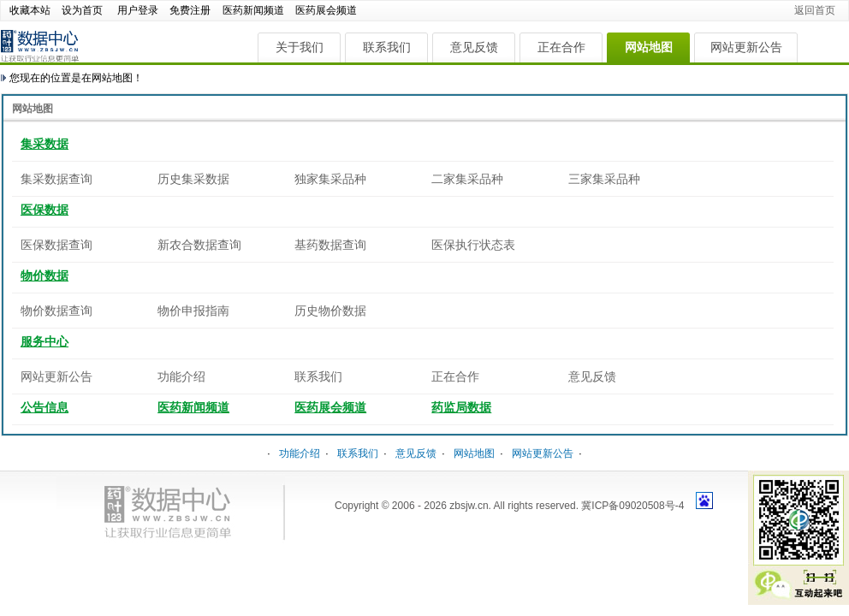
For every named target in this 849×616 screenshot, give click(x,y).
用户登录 (138, 10)
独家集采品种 (330, 179)
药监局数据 (461, 407)
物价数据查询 (56, 311)
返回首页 (815, 10)
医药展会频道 (326, 10)
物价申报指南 (193, 311)
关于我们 (300, 47)
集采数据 (45, 144)
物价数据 (45, 275)
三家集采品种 (604, 179)
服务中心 (45, 341)
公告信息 (45, 407)
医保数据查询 (56, 245)
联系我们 (387, 47)
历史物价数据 (330, 311)
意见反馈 (474, 47)
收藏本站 (30, 10)
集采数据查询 (56, 179)
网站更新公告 (746, 47)
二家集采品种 (467, 179)
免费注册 (190, 10)
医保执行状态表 (473, 245)
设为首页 (82, 10)
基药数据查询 (330, 245)
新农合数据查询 (199, 245)
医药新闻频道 (253, 10)
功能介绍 (181, 376)
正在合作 (561, 47)
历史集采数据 (193, 179)
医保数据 (45, 210)
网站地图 (649, 47)
